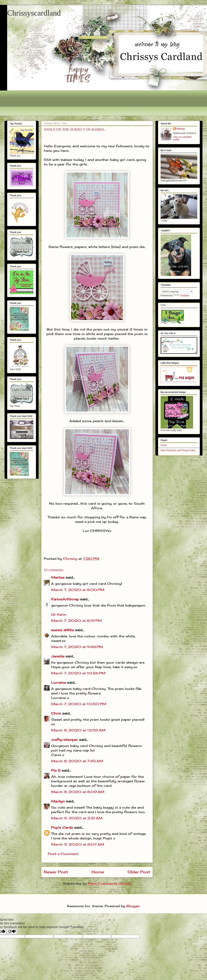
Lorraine (58, 682)
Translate (181, 295)
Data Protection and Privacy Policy (178, 450)
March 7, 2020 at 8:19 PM (76, 621)
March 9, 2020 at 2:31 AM (77, 818)
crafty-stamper (64, 740)
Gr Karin (59, 614)
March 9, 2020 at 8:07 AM (78, 844)
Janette (58, 656)
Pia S (56, 770)
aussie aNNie (62, 630)
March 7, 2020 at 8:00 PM (78, 590)
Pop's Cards (62, 827)
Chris (56, 713)
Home (98, 872)
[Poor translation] (12, 932)
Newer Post (56, 872)
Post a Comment (63, 854)
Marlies (58, 577)
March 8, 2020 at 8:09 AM (78, 792)
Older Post (139, 872)
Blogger (133, 906)
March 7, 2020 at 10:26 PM (78, 673)
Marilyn (58, 801)
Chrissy (181, 129)
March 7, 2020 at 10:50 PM (79, 704)
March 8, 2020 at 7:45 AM (77, 761)
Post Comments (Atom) (110, 883)
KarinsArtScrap (65, 599)
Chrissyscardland (34, 13)
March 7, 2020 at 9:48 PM (77, 647)
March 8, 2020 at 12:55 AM (78, 730)
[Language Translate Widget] (177, 292)
